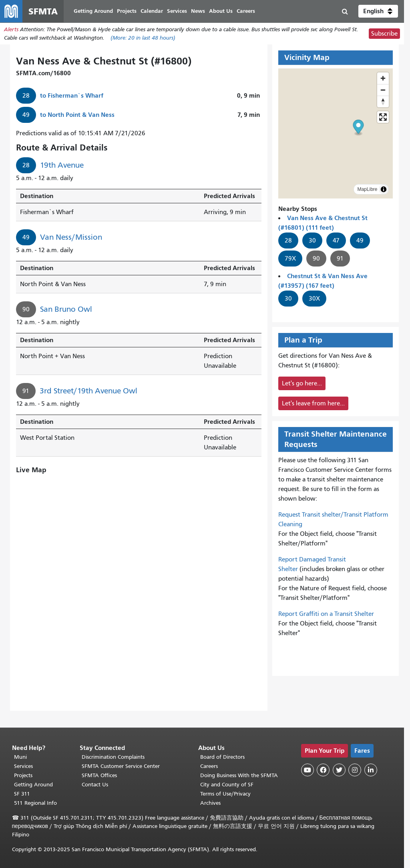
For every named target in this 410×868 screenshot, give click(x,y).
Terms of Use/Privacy (225, 794)
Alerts (11, 29)
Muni (20, 757)
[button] (378, 11)
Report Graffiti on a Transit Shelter (326, 614)
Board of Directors (222, 757)
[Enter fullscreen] (383, 117)
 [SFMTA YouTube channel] (307, 770)
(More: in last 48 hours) (143, 38)
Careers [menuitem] (246, 11)
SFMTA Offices (99, 775)
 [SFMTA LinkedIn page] (371, 770)
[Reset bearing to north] (383, 101)
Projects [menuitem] (127, 11)
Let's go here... (302, 383)
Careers (209, 766)
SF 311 (22, 794)
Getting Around (33, 785)
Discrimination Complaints (113, 757)
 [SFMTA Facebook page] (323, 770)
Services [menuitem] (177, 11)
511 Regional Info (35, 803)
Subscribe (384, 34)
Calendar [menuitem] (152, 11)
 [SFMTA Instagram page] (355, 770)
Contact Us (95, 785)
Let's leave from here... (313, 403)
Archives (210, 803)
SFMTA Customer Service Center (121, 766)
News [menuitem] (198, 11)
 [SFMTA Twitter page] (339, 770)
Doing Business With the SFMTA (239, 775)
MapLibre (367, 189)
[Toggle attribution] (384, 189)
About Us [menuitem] (221, 11)
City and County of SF (227, 785)
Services (23, 766)
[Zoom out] (383, 90)
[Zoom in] (383, 78)
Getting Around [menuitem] (93, 11)
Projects (23, 775)
